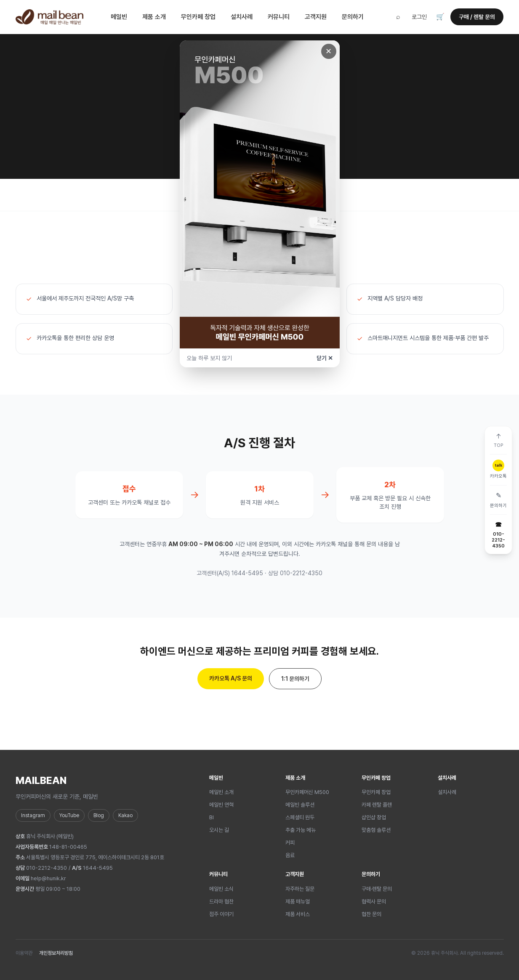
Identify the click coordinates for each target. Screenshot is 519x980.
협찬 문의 (371, 914)
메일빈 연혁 (221, 805)
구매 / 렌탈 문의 (477, 17)
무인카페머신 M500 (307, 792)
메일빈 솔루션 (300, 805)
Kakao (125, 815)
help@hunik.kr (48, 878)
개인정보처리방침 (56, 953)
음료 (290, 855)
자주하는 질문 (300, 889)
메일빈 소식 (221, 889)
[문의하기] (498, 500)
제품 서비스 (298, 914)
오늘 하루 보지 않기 (209, 358)
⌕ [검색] (398, 17)
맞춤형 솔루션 (376, 830)
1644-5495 (98, 868)
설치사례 (242, 17)
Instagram (33, 815)
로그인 (419, 17)
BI (212, 817)
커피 (290, 843)
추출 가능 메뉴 (301, 830)
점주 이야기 (221, 914)
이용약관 (24, 953)
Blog (99, 815)
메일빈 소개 (221, 792)
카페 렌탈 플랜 (377, 805)
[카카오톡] (498, 470)
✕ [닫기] (329, 51)
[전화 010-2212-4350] (498, 534)
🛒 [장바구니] (440, 17)
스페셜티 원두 (300, 817)
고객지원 (316, 17)
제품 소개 (154, 17)
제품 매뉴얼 (298, 902)
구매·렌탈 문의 (377, 889)
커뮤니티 (279, 17)
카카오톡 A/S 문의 (231, 678)
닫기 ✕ (325, 358)
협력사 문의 (374, 902)
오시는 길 (219, 830)
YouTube (69, 815)
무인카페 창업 (198, 17)
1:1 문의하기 (295, 679)
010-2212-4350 (47, 868)
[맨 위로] (498, 440)
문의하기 (353, 17)
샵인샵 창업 (374, 817)
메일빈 (119, 17)
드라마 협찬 (221, 902)
